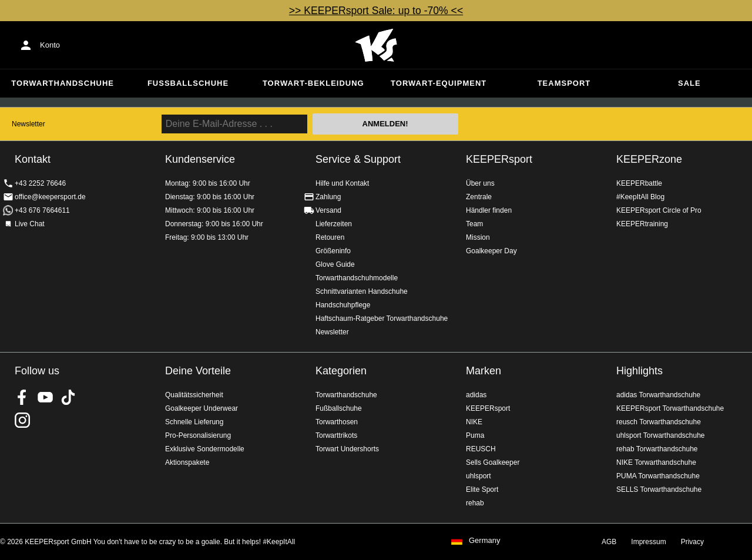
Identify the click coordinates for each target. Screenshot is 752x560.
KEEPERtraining (642, 224)
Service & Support (358, 159)
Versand (328, 210)
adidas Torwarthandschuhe (658, 395)
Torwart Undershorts (347, 449)
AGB (609, 542)
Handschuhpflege (343, 305)
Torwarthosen (337, 422)
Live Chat (30, 224)
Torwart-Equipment (439, 83)
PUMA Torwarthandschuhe (658, 476)
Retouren (330, 237)
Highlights (639, 371)
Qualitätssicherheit (194, 395)
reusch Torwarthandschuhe (659, 422)
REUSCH (481, 449)
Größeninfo (333, 251)
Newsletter (28, 124)
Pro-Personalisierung (198, 435)
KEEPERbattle (639, 183)
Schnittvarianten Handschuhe (362, 291)
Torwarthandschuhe (63, 83)
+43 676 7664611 (42, 210)
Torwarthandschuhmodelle (357, 278)
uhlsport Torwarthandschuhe (661, 435)
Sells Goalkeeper (493, 462)
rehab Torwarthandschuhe (657, 449)
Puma (475, 435)
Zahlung (328, 197)
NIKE (474, 422)
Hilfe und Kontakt (342, 183)
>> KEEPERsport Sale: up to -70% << (376, 11)
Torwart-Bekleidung (313, 83)
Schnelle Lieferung (194, 422)
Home (376, 45)
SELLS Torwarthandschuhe (659, 489)
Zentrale (479, 197)
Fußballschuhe (188, 83)
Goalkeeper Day (491, 251)
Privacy (692, 542)
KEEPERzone (649, 159)
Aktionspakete (187, 462)
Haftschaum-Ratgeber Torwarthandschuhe (382, 318)
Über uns (480, 183)
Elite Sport (482, 489)
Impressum (648, 542)
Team (474, 224)
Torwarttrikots (336, 435)
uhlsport (479, 476)
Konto (50, 45)
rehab (475, 503)
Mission (478, 237)
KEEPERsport (499, 159)
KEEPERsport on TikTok (68, 397)
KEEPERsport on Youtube (45, 397)
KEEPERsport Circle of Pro (659, 210)
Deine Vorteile (198, 371)
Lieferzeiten (334, 224)
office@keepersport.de (50, 197)
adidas (476, 395)
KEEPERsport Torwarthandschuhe (670, 408)
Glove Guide (335, 264)
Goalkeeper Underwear (202, 408)
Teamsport (564, 83)
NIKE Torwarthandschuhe (656, 462)
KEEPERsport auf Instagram (22, 420)
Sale (689, 83)
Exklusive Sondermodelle (205, 449)
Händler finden (489, 210)
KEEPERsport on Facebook (22, 397)
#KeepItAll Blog (640, 197)
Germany (484, 541)
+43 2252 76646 (40, 183)
